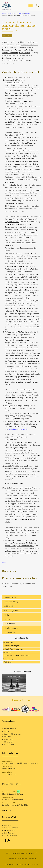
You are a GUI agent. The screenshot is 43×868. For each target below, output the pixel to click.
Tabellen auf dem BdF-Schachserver (17, 655)
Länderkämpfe (9, 632)
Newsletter (8, 652)
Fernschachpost (10, 830)
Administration (10, 864)
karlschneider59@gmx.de (18, 429)
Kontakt (7, 731)
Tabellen (7, 615)
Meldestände (9, 606)
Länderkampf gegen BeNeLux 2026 (15, 805)
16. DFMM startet (9, 774)
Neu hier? (8, 737)
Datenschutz (22, 859)
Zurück (5, 562)
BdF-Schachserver (11, 828)
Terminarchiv (10, 624)
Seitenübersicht (10, 729)
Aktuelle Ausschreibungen (13, 649)
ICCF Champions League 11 (13, 799)
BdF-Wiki (8, 825)
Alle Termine (7, 810)
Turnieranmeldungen (12, 602)
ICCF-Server (8, 662)
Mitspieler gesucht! (11, 628)
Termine (7, 619)
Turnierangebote (10, 597)
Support (32, 859)
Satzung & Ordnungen (13, 734)
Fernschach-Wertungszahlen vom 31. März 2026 (20, 763)
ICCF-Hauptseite (11, 836)
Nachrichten (8, 642)
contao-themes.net (32, 864)
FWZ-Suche (9, 739)
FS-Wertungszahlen (11, 611)
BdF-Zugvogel (9, 659)
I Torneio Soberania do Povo (13, 794)
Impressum (12, 859)
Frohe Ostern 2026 (9, 769)
